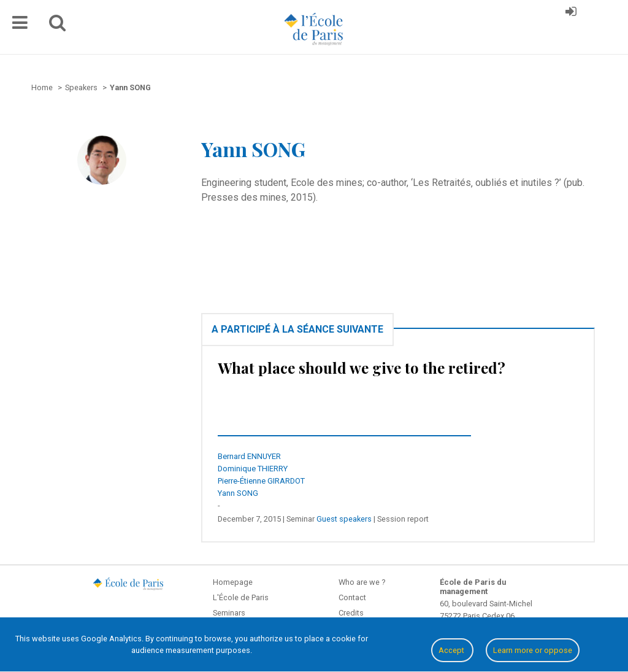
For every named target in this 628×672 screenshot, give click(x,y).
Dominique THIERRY (253, 469)
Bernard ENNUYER (249, 456)
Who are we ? (362, 582)
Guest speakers (344, 519)
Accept (452, 650)
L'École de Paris (241, 597)
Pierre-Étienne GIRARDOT (261, 481)
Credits (351, 613)
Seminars (229, 613)
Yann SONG (238, 493)
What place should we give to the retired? (362, 368)
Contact (352, 597)
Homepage (233, 582)
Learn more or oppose (533, 650)
